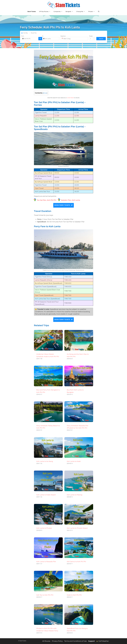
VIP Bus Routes (45, 12)
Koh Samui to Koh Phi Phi (76, 562)
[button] (94, 38)
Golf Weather (103, 641)
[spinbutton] (92, 39)
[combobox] (31, 39)
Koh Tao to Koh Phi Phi (45, 595)
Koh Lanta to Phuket (44, 528)
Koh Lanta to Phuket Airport (77, 528)
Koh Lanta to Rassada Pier (46, 562)
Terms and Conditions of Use (75, 641)
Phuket (92, 12)
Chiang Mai (81, 12)
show (45, 93)
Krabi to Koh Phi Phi (74, 595)
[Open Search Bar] (99, 12)
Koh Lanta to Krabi (74, 461)
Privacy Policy (57, 641)
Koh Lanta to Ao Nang (45, 461)
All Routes (46, 641)
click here (70, 98)
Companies (59, 12)
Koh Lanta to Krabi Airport (46, 495)
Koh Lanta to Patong (75, 495)
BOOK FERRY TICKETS (63, 205)
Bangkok (70, 12)
